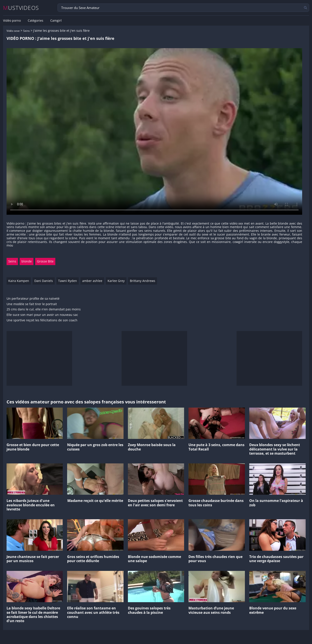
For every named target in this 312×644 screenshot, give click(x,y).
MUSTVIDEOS (21, 8)
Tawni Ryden (68, 281)
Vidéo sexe (13, 31)
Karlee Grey (116, 281)
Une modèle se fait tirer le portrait (32, 304)
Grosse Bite (45, 261)
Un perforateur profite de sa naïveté (33, 299)
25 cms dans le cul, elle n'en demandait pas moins (44, 309)
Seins (26, 31)
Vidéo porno (12, 21)
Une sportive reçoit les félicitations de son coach (42, 320)
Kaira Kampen (19, 281)
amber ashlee (92, 281)
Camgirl (56, 21)
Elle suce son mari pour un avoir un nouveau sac (42, 315)
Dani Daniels (44, 281)
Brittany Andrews (143, 281)
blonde (27, 261)
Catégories (36, 21)
